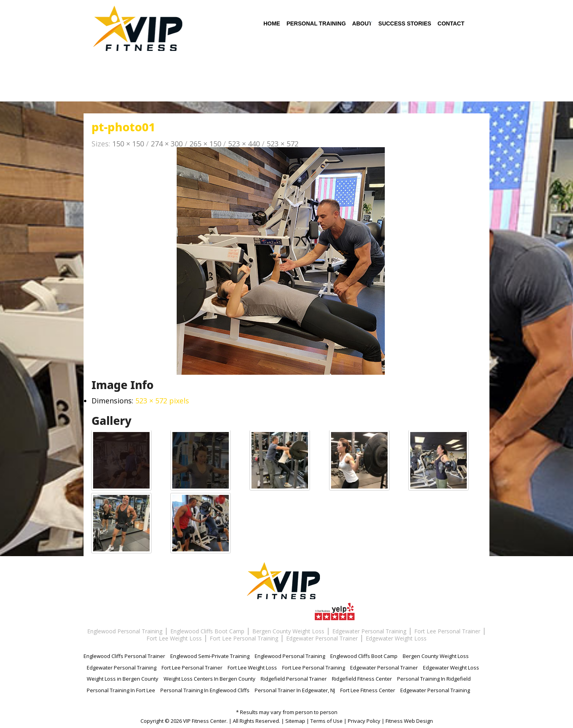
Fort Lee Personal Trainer (447, 631)
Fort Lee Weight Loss (174, 638)
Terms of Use (326, 721)
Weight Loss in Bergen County (123, 679)
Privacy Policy (364, 721)
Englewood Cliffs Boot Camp (207, 631)
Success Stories (405, 25)
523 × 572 (283, 144)
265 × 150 (205, 144)
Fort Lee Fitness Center (368, 690)
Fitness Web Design (409, 721)
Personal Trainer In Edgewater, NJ (295, 690)
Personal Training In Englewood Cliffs (205, 690)
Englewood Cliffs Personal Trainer (124, 656)
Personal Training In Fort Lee (121, 690)
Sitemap (295, 721)
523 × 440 (244, 144)
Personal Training (316, 25)
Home (272, 25)
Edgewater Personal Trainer (322, 638)
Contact (451, 25)
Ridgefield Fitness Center (362, 679)
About (362, 25)
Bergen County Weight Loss (288, 631)
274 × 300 (167, 144)
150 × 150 (128, 144)
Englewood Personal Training (125, 631)
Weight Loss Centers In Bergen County (210, 679)
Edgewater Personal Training (369, 631)
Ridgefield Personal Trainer (294, 679)
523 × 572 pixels (162, 401)
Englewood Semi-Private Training (210, 656)
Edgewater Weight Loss (396, 638)
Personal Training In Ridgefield (434, 679)
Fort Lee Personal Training (244, 638)
